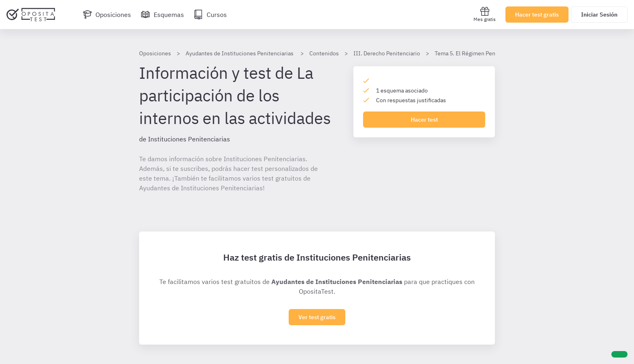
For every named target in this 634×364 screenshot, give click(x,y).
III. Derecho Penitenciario (387, 53)
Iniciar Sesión (599, 15)
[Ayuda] (619, 354)
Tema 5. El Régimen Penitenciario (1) (481, 53)
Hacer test (424, 120)
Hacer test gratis (537, 15)
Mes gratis (485, 14)
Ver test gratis (317, 317)
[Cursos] (210, 15)
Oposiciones (155, 53)
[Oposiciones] (107, 15)
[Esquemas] (162, 15)
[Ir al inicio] (31, 15)
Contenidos (324, 53)
